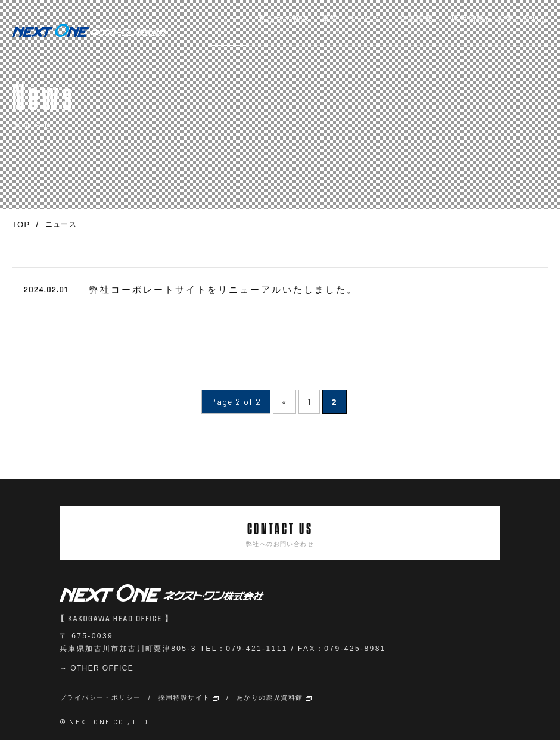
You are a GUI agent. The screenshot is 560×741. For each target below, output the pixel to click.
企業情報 (416, 25)
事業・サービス (351, 25)
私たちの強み (284, 25)
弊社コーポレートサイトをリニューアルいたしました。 (223, 289)
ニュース (230, 25)
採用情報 (468, 25)
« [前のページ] (284, 401)
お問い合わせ (522, 25)
